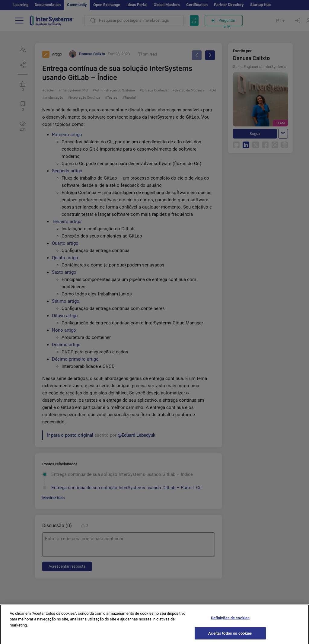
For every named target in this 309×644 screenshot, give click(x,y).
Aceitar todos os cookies (230, 635)
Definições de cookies (230, 620)
